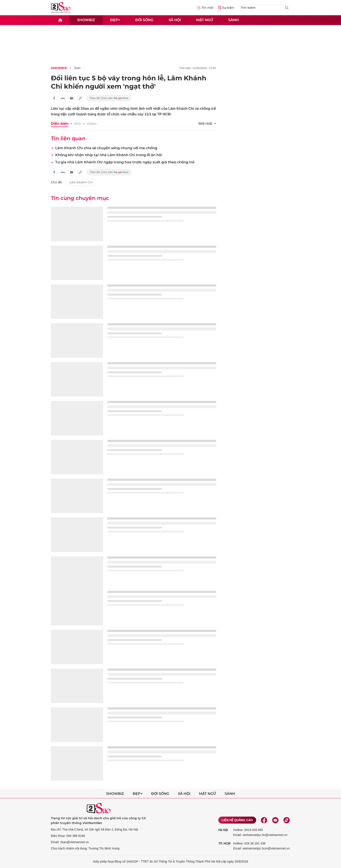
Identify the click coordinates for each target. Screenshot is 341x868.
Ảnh (78, 124)
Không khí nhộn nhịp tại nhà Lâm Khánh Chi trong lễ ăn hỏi (109, 155)
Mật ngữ (205, 20)
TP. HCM (224, 843)
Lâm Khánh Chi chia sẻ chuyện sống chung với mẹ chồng (106, 148)
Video (92, 124)
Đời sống (144, 20)
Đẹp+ (115, 20)
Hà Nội (223, 830)
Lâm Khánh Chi (81, 182)
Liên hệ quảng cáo (237, 820)
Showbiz (86, 20)
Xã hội (175, 20)
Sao (77, 68)
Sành (234, 20)
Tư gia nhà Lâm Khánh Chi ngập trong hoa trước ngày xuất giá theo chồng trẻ (125, 162)
